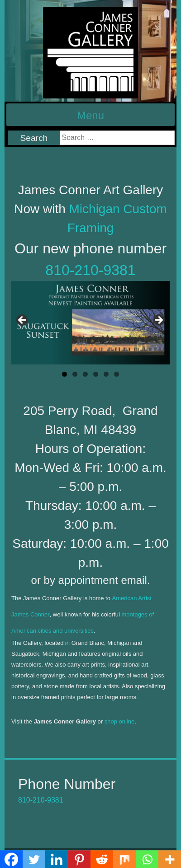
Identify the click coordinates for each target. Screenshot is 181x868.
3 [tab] (85, 374)
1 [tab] (64, 374)
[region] (90, 323)
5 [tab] (106, 374)
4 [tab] (96, 374)
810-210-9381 (90, 270)
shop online (120, 721)
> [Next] (158, 321)
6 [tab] (117, 374)
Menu (90, 115)
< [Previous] (23, 321)
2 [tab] (75, 374)
